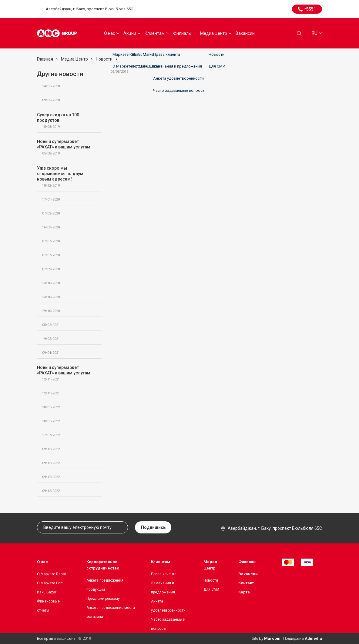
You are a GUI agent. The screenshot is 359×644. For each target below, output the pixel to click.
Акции (130, 33)
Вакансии (245, 33)
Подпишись (153, 527)
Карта (244, 592)
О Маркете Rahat (52, 574)
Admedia (313, 638)
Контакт (246, 583)
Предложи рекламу (103, 599)
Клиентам (155, 33)
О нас (109, 33)
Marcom (272, 638)
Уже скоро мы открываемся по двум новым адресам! (66, 177)
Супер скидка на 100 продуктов (66, 121)
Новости (211, 580)
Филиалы (182, 33)
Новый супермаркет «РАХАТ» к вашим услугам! (66, 147)
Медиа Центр (214, 33)
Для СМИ (211, 589)
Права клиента (164, 574)
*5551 (310, 9)
